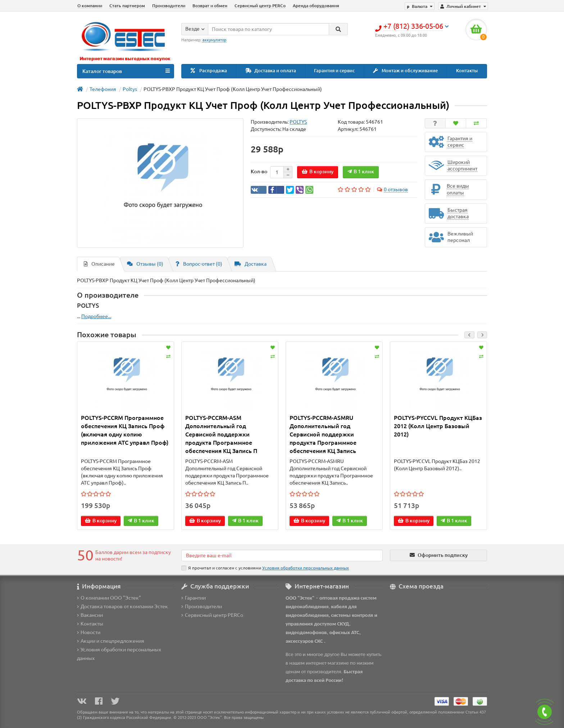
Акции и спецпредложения (111, 641)
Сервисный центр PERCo (260, 6)
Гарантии (194, 598)
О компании (90, 6)
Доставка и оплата (271, 71)
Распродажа (209, 71)
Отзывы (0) (145, 264)
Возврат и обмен (210, 6)
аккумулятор (214, 40)
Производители (169, 6)
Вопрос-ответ (199, 264)
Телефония (103, 89)
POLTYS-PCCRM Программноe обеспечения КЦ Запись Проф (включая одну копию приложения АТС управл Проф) (125, 430)
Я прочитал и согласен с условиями (265, 568)
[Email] (282, 555)
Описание (99, 264)
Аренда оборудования (316, 6)
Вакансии (90, 615)
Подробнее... (96, 316)
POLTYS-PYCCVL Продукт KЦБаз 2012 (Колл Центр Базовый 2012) (438, 426)
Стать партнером (127, 6)
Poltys (130, 89)
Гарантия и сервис (334, 71)
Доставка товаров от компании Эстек (122, 606)
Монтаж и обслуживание (405, 71)
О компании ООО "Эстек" (109, 598)
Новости (89, 632)
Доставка (251, 264)
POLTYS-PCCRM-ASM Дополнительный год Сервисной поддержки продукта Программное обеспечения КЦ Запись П (221, 434)
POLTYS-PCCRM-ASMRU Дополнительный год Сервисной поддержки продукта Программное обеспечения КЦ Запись (323, 434)
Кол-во (259, 171)
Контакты (467, 71)
